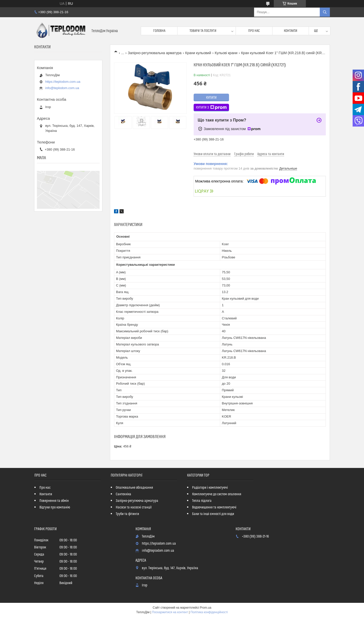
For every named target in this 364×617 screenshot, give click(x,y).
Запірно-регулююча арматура (137, 501)
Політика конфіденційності (209, 612)
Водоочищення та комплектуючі (214, 507)
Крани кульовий (198, 53)
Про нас (254, 31)
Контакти (291, 31)
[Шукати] (325, 12)
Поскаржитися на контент (170, 612)
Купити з (211, 108)
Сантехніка (123, 494)
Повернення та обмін (54, 501)
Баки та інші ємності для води (213, 514)
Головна (159, 31)
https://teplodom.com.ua (63, 82)
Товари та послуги (203, 31)
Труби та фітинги (127, 514)
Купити (211, 98)
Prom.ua (206, 608)
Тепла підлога (202, 501)
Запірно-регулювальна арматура (155, 53)
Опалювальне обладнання (134, 488)
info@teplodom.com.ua (62, 88)
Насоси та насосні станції (134, 507)
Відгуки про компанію (55, 507)
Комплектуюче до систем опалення (217, 494)
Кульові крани (226, 53)
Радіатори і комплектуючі (210, 488)
